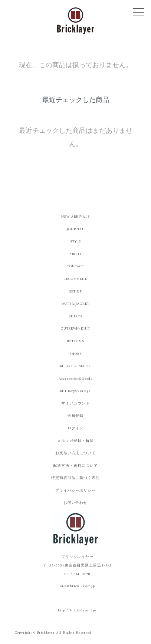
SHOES (75, 354)
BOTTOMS (75, 341)
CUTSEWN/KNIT (76, 329)
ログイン (76, 428)
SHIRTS (75, 316)
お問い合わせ (76, 503)
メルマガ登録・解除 (75, 441)
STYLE (76, 242)
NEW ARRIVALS (76, 217)
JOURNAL (75, 229)
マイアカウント (75, 404)
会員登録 (76, 416)
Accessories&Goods (75, 379)
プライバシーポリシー (76, 491)
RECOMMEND (76, 279)
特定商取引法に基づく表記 (76, 478)
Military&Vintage (75, 391)
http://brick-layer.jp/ (77, 610)
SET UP (76, 292)
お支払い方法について (76, 453)
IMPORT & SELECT (75, 366)
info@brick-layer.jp (77, 586)
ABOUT (76, 254)
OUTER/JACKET (76, 304)
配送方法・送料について (75, 466)
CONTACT (76, 266)
